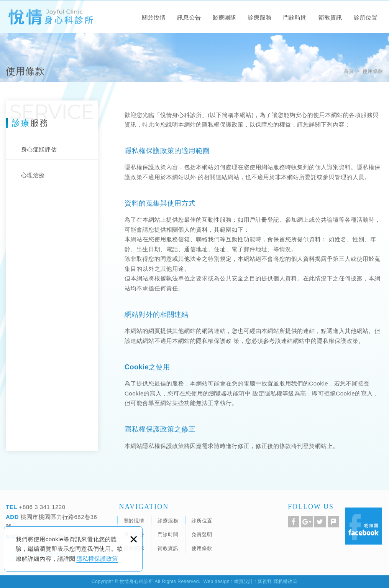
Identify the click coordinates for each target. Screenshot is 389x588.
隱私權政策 (286, 581)
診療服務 (260, 17)
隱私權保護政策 (97, 559)
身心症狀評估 (39, 149)
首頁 (349, 71)
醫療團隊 (224, 17)
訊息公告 (189, 17)
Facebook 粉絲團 (364, 526)
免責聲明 (202, 534)
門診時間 (295, 17)
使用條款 (373, 71)
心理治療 (33, 175)
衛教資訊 (330, 17)
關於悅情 (154, 17)
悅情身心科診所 (50, 17)
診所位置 (366, 17)
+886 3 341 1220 (41, 507)
